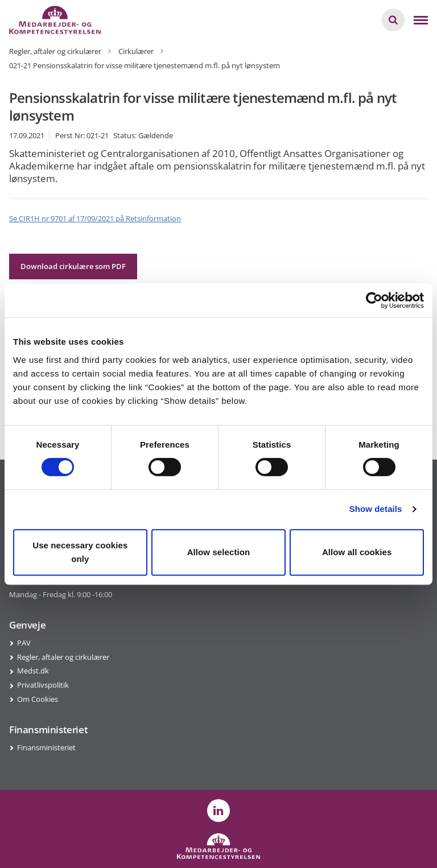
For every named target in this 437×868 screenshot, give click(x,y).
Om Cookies (38, 699)
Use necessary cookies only (80, 552)
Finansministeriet (46, 747)
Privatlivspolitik (43, 685)
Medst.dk (33, 671)
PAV (24, 643)
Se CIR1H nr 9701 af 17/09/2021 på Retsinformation (95, 218)
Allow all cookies (357, 552)
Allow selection (219, 552)
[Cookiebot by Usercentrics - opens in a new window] (374, 300)
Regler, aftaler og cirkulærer (63, 657)
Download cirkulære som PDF (73, 266)
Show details (376, 509)
